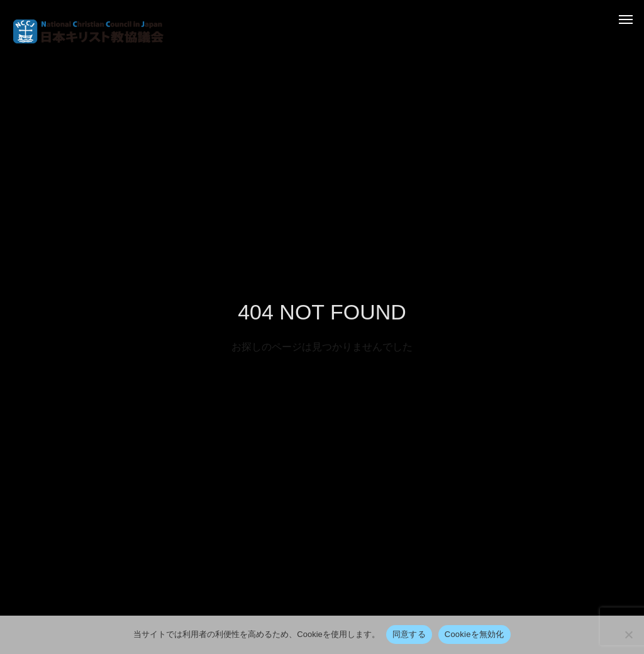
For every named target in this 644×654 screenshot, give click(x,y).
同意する (409, 634)
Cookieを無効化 (475, 634)
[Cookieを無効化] (628, 635)
